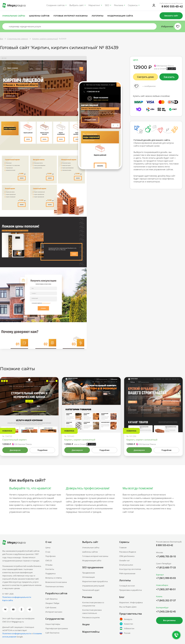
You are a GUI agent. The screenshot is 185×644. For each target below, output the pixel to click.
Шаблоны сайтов (39, 16)
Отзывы (49, 565)
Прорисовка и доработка (131, 590)
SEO (107, 5)
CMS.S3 (49, 560)
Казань (159, 596)
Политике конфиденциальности (17, 633)
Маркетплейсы (91, 632)
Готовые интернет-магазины (70, 16)
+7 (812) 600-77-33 (166, 568)
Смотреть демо (145, 77)
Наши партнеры (53, 624)
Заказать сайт (171, 16)
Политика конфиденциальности (17, 597)
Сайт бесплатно (52, 633)
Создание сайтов (55, 5)
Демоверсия (15, 450)
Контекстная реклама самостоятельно (92, 612)
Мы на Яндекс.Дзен (128, 607)
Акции (86, 624)
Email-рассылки (126, 565)
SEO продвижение (93, 567)
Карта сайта (8, 600)
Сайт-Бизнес (51, 608)
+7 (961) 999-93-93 (166, 578)
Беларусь (126, 619)
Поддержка (50, 573)
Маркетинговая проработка (95, 581)
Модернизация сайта (120, 16)
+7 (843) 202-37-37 (166, 600)
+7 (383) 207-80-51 (166, 589)
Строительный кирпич (14, 440)
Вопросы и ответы (54, 578)
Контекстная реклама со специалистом (93, 604)
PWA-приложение (127, 573)
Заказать (169, 77)
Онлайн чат (124, 560)
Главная (123, 547)
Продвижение (89, 573)
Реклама (119, 5)
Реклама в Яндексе (128, 552)
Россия (125, 633)
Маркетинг (94, 5)
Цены (48, 547)
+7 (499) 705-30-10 (166, 556)
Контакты (50, 569)
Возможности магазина (56, 582)
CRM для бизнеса (127, 556)
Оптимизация (88, 577)
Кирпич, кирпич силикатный (80, 440)
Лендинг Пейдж (52, 603)
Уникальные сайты (14, 16)
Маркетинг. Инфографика (131, 602)
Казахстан (126, 624)
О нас (48, 552)
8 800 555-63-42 (172, 6)
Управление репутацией (93, 586)
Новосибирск (162, 585)
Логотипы (98, 16)
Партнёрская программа (57, 628)
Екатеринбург (162, 608)
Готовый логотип (127, 586)
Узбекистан (127, 628)
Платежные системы (55, 586)
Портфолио (51, 556)
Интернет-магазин (54, 612)
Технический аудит (91, 590)
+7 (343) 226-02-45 (166, 612)
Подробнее (42, 450)
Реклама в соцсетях (91, 617)
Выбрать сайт (77, 5)
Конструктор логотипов (130, 569)
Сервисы (133, 5)
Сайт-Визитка (51, 599)
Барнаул (160, 575)
